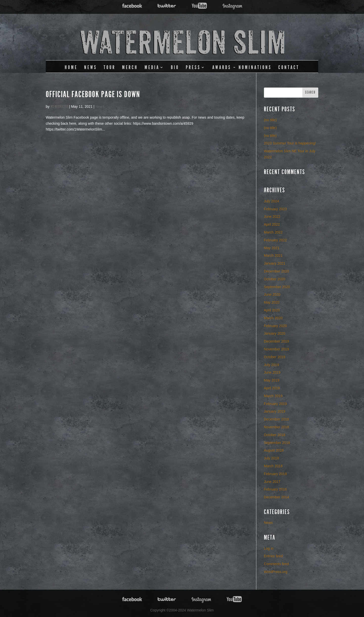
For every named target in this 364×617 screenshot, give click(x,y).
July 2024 (271, 201)
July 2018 (271, 458)
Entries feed (273, 556)
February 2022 (275, 240)
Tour (110, 67)
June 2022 (272, 217)
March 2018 (273, 466)
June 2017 (272, 482)
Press (193, 67)
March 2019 (273, 396)
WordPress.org (276, 572)
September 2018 (277, 443)
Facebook (132, 6)
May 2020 (272, 302)
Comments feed (276, 564)
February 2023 (275, 209)
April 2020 (272, 310)
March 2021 (273, 256)
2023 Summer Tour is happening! (290, 143)
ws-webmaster (59, 106)
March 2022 (273, 232)
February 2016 (275, 489)
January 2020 (275, 333)
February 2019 (275, 404)
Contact (289, 67)
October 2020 (275, 279)
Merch (130, 67)
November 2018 (277, 427)
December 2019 (277, 341)
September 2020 (277, 287)
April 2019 (272, 388)
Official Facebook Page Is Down (93, 94)
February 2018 (275, 474)
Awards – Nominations (242, 67)
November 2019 (277, 349)
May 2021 (272, 248)
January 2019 (275, 411)
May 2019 (272, 380)
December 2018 (277, 419)
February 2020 (275, 326)
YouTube (199, 6)
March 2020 (273, 318)
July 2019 (271, 365)
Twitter (167, 6)
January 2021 (275, 263)
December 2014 (277, 497)
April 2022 (272, 224)
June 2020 (272, 294)
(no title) (270, 120)
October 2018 (275, 435)
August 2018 (274, 450)
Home (71, 67)
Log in (269, 548)
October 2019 (275, 357)
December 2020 (277, 271)
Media (152, 67)
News (91, 67)
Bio (175, 67)
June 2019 (272, 372)
